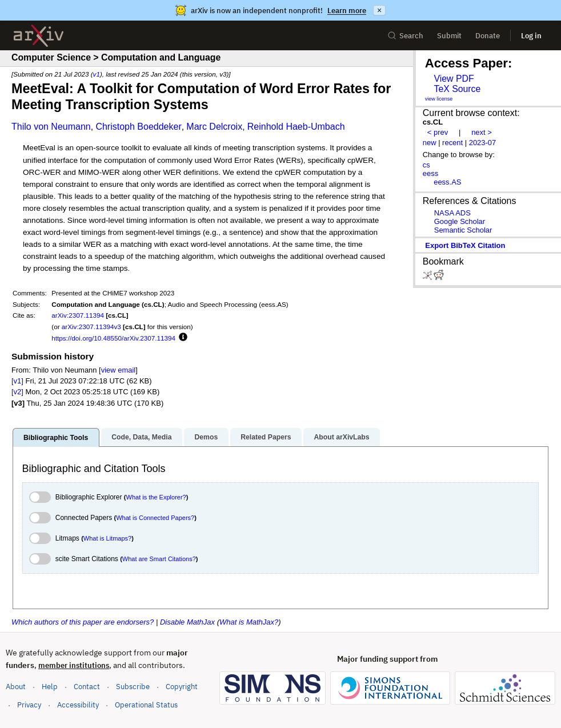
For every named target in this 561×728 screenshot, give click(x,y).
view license (439, 99)
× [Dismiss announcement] (379, 10)
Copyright (182, 687)
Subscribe (133, 687)
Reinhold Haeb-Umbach (296, 127)
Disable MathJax (187, 622)
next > (482, 132)
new (430, 143)
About (16, 687)
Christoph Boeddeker (138, 127)
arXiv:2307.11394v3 (91, 327)
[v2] (17, 392)
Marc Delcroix (214, 127)
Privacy (29, 705)
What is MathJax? (249, 622)
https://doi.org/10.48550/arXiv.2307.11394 (113, 338)
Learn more (347, 11)
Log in (531, 36)
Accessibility (78, 705)
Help (50, 687)
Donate (488, 36)
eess (430, 173)
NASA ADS (452, 213)
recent (452, 143)
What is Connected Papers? (155, 518)
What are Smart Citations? (159, 559)
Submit (449, 36)
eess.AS (447, 182)
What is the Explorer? (156, 497)
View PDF (454, 79)
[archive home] (39, 36)
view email (118, 370)
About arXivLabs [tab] (341, 437)
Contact (87, 687)
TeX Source (457, 89)
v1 (97, 74)
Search (405, 36)
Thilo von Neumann (51, 127)
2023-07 (483, 143)
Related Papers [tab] (266, 437)
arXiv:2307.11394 (78, 315)
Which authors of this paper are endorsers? (83, 622)
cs (426, 165)
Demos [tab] (206, 437)
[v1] (17, 381)
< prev (438, 132)
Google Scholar (460, 221)
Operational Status (146, 704)
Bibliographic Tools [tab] (56, 438)
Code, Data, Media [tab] (141, 437)
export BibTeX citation (465, 245)
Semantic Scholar (463, 230)
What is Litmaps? (107, 538)
